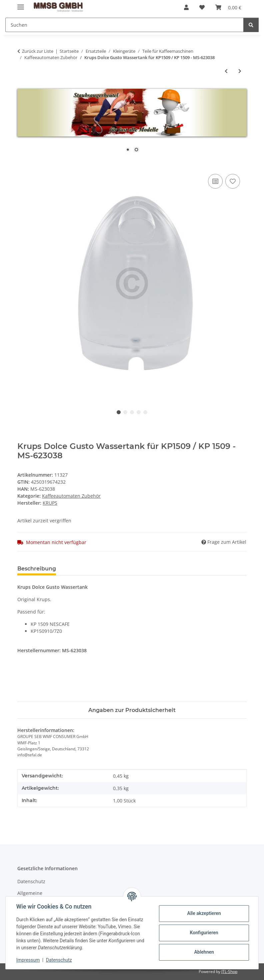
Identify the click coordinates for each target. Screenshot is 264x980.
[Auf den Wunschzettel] (233, 181)
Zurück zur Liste (38, 51)
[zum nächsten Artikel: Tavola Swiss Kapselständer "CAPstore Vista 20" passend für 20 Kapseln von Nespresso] (240, 71)
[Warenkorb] (228, 7)
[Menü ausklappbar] (21, 4)
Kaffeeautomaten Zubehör (71, 496)
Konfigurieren (204, 933)
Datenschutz (59, 960)
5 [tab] (145, 412)
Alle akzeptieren (204, 913)
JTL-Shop (229, 971)
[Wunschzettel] (202, 7)
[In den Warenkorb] (23, 165)
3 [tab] (132, 412)
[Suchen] (124, 25)
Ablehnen (204, 952)
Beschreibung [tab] (37, 569)
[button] (186, 7)
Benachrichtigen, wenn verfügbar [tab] (113, 569)
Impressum (28, 960)
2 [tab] (125, 412)
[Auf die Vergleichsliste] (215, 181)
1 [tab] (119, 412)
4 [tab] (139, 412)
